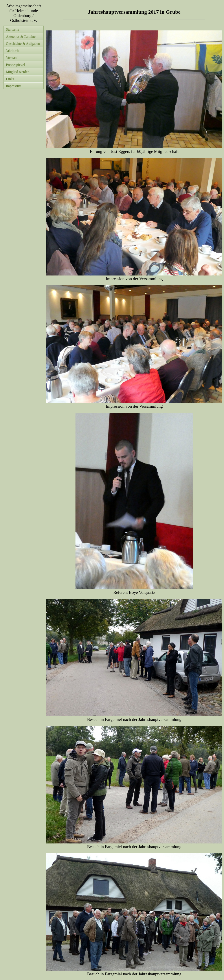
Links (10, 79)
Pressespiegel (15, 65)
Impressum (14, 86)
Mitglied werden (18, 72)
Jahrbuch (12, 51)
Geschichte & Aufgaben (23, 44)
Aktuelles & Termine (21, 37)
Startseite (13, 29)
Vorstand (12, 58)
